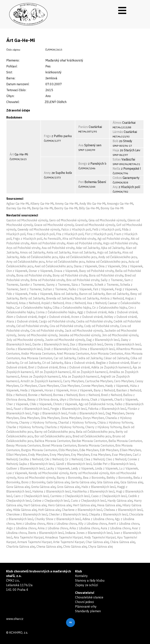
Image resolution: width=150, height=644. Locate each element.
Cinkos (117, 178)
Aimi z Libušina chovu (30, 524)
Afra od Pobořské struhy (79, 239)
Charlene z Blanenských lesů (82, 510)
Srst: (9, 72)
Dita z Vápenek (132, 266)
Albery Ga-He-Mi (42, 204)
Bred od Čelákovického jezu (92, 436)
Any (115, 187)
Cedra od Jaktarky (90, 358)
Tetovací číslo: (16, 90)
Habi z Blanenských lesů (99, 487)
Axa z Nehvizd (97, 303)
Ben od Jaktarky (118, 294)
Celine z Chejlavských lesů (51, 501)
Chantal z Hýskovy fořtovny (77, 422)
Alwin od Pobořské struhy (84, 243)
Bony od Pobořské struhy (70, 275)
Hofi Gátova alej (49, 510)
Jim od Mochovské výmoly (120, 335)
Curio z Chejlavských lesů (89, 501)
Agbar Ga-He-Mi (18, 204)
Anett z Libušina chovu (124, 524)
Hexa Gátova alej (109, 505)
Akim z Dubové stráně (22, 317)
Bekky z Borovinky (119, 478)
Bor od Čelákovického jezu (53, 436)
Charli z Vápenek (126, 399)
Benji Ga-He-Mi (42, 208)
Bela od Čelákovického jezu (95, 432)
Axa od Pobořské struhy (58, 248)
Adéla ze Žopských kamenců (111, 367)
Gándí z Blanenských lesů (74, 464)
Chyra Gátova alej (100, 547)
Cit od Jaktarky (53, 363)
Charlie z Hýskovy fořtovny (25, 427)
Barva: (11, 78)
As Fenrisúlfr (52, 239)
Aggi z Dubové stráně (92, 312)
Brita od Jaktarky (87, 298)
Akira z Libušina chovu (62, 524)
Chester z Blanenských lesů (68, 514)
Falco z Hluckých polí (76, 229)
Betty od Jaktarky (32, 298)
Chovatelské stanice (89, 597)
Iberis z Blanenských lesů (46, 533)
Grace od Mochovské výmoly (54, 225)
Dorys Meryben (93, 418)
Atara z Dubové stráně (22, 321)
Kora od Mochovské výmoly (36, 478)
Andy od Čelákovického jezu (118, 257)
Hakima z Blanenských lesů (52, 491)
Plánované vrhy (86, 606)
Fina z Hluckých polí (41, 234)
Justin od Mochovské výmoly (65, 340)
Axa (81, 145)
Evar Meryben (122, 455)
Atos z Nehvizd (75, 303)
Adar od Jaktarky (88, 248)
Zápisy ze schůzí (86, 585)
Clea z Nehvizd (94, 459)
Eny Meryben (80, 455)
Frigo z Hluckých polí (28, 239)
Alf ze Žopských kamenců (53, 372)
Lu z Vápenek (129, 468)
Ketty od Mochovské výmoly (89, 473)
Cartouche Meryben (99, 381)
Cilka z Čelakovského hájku (72, 308)
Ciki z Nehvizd (54, 459)
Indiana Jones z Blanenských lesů (89, 533)
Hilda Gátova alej (25, 510)
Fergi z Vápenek (126, 289)
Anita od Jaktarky (59, 252)
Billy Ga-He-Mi (89, 208)
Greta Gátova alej (43, 487)
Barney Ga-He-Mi (18, 208)
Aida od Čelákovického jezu (39, 257)
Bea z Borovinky (94, 478)
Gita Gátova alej (108, 482)
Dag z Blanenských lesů (103, 340)
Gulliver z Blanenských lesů (26, 468)
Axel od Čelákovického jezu (53, 266)
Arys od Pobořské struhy (23, 248)
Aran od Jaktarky (84, 252)
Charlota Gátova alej (21, 547)
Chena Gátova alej (49, 547)
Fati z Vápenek (103, 289)
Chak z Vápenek (102, 399)
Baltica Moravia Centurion (52, 441)
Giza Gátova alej (132, 482)
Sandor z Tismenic (32, 285)
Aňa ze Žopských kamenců (80, 376)
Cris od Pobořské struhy (47, 331)
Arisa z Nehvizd (29, 303)
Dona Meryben (71, 418)
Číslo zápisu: (13, 50)
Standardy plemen (88, 611)
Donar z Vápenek (41, 271)
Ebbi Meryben (68, 450)
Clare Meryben (49, 386)
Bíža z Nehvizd (16, 395)
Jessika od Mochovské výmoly (80, 335)
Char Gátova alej (97, 542)
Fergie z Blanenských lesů (69, 409)
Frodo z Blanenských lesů (86, 413)
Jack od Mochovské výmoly (84, 331)
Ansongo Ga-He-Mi (120, 204)
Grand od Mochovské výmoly (95, 225)
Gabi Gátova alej (58, 482)
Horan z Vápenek (57, 390)
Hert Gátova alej (84, 505)
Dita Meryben (50, 418)
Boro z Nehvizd (89, 395)
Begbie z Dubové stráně (113, 363)
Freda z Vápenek (41, 294)
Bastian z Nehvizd (129, 390)
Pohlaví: (12, 66)
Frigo (47, 136)
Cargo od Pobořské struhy (57, 321)
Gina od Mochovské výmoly (107, 220)
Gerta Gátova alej (83, 482)
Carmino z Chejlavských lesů (70, 496)
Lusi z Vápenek (17, 473)
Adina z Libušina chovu (98, 519)
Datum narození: (18, 84)
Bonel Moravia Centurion (59, 445)
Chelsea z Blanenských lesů (123, 510)
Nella (116, 169)
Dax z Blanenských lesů (86, 344)
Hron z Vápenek (81, 390)
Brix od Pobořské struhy (83, 280)
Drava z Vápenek (66, 271)
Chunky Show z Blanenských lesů (58, 519)
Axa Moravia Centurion (37, 358)
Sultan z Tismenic (55, 289)
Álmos (117, 123)
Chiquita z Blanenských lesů (108, 514)
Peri (81, 182)
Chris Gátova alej (75, 547)
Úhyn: (10, 96)
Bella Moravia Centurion (125, 441)
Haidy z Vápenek (117, 386)
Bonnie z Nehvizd (40, 395)
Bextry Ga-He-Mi (66, 208)
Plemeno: (13, 60)
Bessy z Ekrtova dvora (43, 399)
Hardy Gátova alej (120, 501)
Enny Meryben (60, 455)
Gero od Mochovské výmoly (68, 220)
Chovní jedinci (84, 602)
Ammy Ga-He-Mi (66, 204)
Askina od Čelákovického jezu (107, 262)
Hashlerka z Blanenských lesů (93, 491)
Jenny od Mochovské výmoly (37, 335)
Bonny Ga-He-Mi (112, 208)
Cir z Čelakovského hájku (110, 308)
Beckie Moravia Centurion (89, 441)
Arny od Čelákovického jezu (25, 262)
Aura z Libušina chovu (116, 528)
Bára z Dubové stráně (80, 363)
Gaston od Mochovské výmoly (27, 220)
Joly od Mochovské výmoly (25, 340)
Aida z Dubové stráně (123, 312)
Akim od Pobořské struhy (48, 243)
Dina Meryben (30, 418)
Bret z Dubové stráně (43, 367)
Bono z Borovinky (33, 482)
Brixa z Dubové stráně (75, 367)
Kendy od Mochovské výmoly (49, 473)
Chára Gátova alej (123, 542)
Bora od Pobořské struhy (106, 275)
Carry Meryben (73, 381)
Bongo (83, 164)
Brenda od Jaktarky (60, 298)
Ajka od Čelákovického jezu (78, 257)
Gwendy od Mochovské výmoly (39, 229)
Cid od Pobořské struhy (32, 326)
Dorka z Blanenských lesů (24, 349)
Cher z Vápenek (17, 404)
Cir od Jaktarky (30, 363)
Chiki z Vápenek (41, 404)
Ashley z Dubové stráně (120, 317)
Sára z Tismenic (82, 285)
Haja (116, 150)
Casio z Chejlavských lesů (109, 496)
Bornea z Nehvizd (65, 395)
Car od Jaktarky (65, 358)
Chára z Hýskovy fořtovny (115, 422)
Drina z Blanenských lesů (97, 349)
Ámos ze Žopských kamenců (40, 376)
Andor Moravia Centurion (38, 354)
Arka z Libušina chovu (84, 528)
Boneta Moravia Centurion (96, 445)
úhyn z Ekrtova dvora (74, 399)
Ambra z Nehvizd (112, 298)
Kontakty (81, 576)
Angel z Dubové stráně (54, 317)
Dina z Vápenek (109, 266)
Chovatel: (13, 102)
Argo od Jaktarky (109, 252)
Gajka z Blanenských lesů (37, 464)
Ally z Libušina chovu (93, 524)
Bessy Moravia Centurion (24, 445)
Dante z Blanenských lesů (50, 344)
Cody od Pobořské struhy (101, 326)
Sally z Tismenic (112, 280)
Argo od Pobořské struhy (120, 243)
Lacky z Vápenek (58, 468)
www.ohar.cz (15, 619)
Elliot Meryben (17, 455)
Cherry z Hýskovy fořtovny (103, 427)
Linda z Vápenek (106, 468)
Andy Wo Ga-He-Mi (92, 204)
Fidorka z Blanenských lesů (107, 409)
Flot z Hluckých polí (99, 234)
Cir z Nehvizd (74, 459)
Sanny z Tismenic (58, 285)
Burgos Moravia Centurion (39, 450)
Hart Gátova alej (35, 505)
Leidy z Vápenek (82, 468)
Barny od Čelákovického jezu (55, 432)
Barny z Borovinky (69, 478)
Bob (116, 141)
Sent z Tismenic (31, 289)
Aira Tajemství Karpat (29, 537)
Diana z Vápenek (85, 266)
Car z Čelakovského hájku (33, 308)
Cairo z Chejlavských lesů (31, 496)
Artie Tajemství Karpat (69, 542)
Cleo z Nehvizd (116, 459)
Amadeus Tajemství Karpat (64, 537)
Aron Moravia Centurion (107, 354)
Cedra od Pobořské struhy (94, 321)
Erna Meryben (101, 455)
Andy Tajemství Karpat (100, 537)
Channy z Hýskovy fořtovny (38, 422)
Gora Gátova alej (18, 487)
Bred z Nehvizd (111, 395)
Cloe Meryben (70, 386)
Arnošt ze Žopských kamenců (41, 381)
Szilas (117, 159)
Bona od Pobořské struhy (34, 275)
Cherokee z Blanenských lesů (27, 514)
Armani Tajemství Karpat (34, 542)
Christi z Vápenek (65, 404)
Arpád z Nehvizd (52, 303)
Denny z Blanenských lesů (123, 344)
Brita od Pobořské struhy (48, 280)
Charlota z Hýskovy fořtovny (64, 427)
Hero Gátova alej (60, 505)
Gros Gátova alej (68, 487)
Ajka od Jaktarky (113, 248)
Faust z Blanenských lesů (31, 409)
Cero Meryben (124, 381)
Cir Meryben (29, 386)
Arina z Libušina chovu (53, 528)
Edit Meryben (109, 450)
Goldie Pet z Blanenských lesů (114, 464)
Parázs (83, 127)
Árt (12, 154)
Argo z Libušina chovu (21, 528)
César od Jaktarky (116, 358)
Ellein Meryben (130, 450)
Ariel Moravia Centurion (73, 354)
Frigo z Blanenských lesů (50, 413)
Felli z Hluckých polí (106, 229)
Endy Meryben (38, 455)
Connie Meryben (93, 386)
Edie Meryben (89, 450)
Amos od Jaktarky (32, 252)
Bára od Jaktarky (66, 294)
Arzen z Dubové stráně (87, 317)
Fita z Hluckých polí (70, 234)
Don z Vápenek (17, 271)
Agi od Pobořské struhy (113, 239)
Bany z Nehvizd (104, 390)
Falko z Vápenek (80, 289)
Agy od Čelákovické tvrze (96, 404)
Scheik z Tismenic (107, 285)
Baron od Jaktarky (92, 294)
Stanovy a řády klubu (90, 580)
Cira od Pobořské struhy (66, 326)
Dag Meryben (115, 413)
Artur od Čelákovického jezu (65, 262)
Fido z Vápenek (17, 294)
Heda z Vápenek (32, 390)
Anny (47, 173)
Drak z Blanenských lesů (61, 349)
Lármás (118, 132)
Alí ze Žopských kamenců (90, 372)
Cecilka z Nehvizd (31, 459)
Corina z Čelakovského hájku (56, 312)
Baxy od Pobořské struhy (96, 271)
